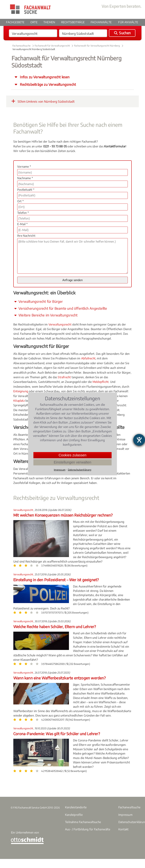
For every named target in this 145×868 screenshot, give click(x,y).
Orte (34, 22)
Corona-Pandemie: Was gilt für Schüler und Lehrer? (57, 734)
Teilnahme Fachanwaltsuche (83, 822)
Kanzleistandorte (76, 807)
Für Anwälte (128, 22)
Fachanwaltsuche (22, 46)
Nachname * (25, 178)
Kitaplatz (19, 401)
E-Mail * (22, 224)
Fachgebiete (15, 22)
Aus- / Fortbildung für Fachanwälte (88, 829)
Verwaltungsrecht (60, 324)
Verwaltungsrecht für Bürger (38, 301)
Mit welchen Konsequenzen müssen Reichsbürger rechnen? (63, 515)
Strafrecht (64, 377)
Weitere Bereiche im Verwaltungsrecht (45, 315)
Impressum (125, 815)
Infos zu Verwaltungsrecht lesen (44, 77)
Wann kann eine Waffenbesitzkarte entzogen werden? (59, 678)
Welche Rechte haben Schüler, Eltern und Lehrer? (55, 627)
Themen (49, 22)
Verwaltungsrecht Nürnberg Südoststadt (34, 49)
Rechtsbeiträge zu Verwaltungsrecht (47, 84)
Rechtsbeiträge (73, 22)
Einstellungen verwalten (72, 462)
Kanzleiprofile (74, 815)
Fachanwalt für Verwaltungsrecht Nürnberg (97, 46)
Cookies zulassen (73, 455)
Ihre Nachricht (26, 236)
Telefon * (23, 213)
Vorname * (24, 167)
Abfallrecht (88, 358)
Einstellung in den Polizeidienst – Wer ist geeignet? (56, 580)
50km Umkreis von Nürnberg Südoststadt (42, 101)
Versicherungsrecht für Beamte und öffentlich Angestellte (60, 308)
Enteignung (21, 391)
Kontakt (123, 829)
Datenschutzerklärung (80, 470)
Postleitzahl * (26, 190)
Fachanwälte (101, 22)
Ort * (20, 201)
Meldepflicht (101, 382)
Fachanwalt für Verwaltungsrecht (52, 46)
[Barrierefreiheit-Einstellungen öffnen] (139, 440)
